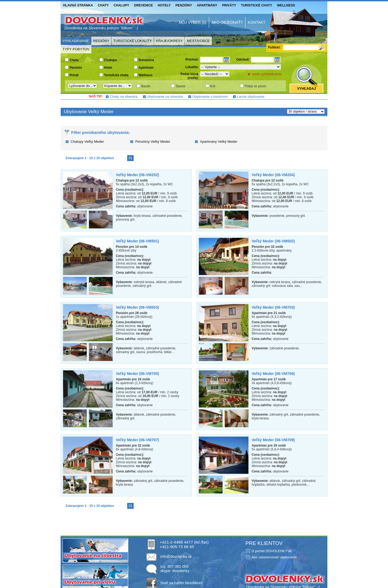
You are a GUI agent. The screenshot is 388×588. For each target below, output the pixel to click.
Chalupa (110, 60)
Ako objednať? (227, 22)
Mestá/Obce (198, 41)
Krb (213, 86)
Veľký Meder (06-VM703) (273, 307)
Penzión (76, 68)
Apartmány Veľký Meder (219, 142)
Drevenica (146, 60)
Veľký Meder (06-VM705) (137, 374)
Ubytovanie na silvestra (165, 97)
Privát (74, 75)
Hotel (108, 68)
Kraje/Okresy (169, 41)
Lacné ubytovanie (251, 97)
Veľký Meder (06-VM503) (137, 307)
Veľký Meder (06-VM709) (273, 440)
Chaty (103, 5)
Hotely (164, 5)
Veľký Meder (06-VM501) (137, 241)
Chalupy (122, 5)
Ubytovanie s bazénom (210, 97)
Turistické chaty (257, 5)
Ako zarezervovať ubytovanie (274, 557)
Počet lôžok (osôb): (190, 76)
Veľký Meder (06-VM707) (137, 440)
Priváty (229, 5)
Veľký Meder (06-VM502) (273, 241)
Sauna (180, 86)
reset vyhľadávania (267, 74)
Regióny (101, 41)
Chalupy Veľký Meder (87, 142)
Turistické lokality (133, 41)
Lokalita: (192, 67)
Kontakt (257, 22)
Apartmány (207, 5)
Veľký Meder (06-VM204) (273, 175)
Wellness (286, 5)
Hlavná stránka (78, 5)
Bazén (146, 86)
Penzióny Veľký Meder (153, 142)
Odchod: (243, 60)
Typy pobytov (76, 49)
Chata (74, 60)
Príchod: (192, 60)
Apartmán (146, 68)
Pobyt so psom (255, 86)
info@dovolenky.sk (176, 556)
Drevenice (144, 5)
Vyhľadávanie (76, 41)
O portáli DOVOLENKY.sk (271, 551)
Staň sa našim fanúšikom (181, 583)
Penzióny (184, 5)
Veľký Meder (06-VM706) (273, 374)
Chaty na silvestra (124, 97)
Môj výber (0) (193, 22)
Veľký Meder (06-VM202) (137, 175)
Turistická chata (116, 75)
